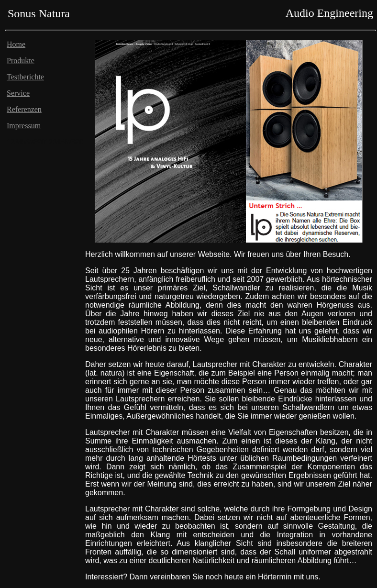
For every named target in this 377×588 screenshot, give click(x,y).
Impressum (24, 126)
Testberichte (25, 77)
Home (16, 44)
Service (18, 93)
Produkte (21, 61)
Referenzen (24, 109)
